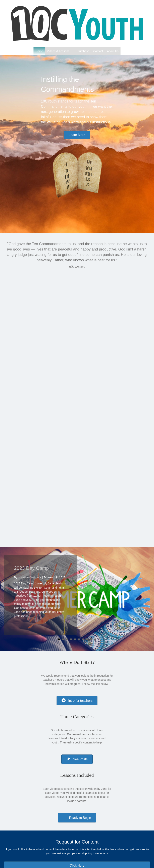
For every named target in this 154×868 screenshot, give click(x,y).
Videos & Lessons (58, 51)
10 (95, 563)
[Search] (77, 857)
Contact (98, 51)
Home (39, 51)
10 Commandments (68, 820)
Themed (61, 837)
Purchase (83, 51)
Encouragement (66, 826)
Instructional (63, 832)
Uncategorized (65, 843)
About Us (113, 51)
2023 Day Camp (31, 491)
